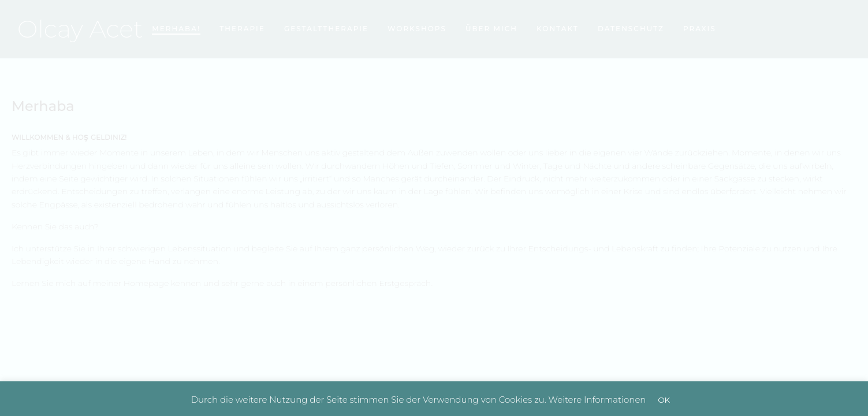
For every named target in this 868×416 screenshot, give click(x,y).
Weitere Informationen (597, 400)
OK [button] (664, 400)
